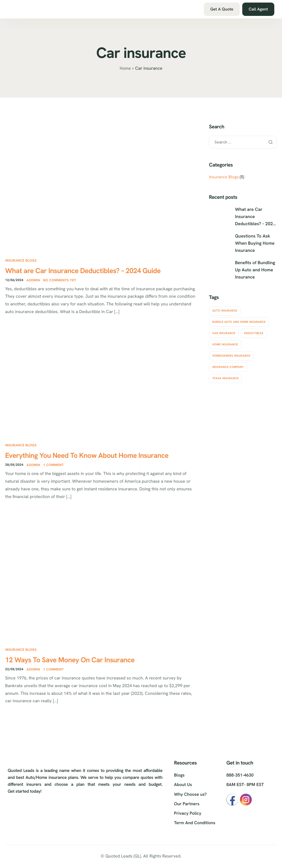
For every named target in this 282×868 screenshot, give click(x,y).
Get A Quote (222, 9)
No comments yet (60, 281)
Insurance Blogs (21, 260)
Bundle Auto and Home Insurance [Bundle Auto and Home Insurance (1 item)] (239, 320)
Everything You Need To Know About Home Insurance (99, 457)
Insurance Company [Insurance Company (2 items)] (228, 365)
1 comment (54, 467)
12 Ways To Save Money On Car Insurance (79, 662)
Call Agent (258, 9)
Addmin (34, 281)
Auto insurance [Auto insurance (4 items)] (225, 309)
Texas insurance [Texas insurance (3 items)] (225, 377)
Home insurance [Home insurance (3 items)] (225, 343)
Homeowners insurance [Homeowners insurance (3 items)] (231, 354)
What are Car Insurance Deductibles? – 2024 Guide (94, 271)
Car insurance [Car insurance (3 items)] (224, 332)
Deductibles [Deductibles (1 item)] (254, 332)
